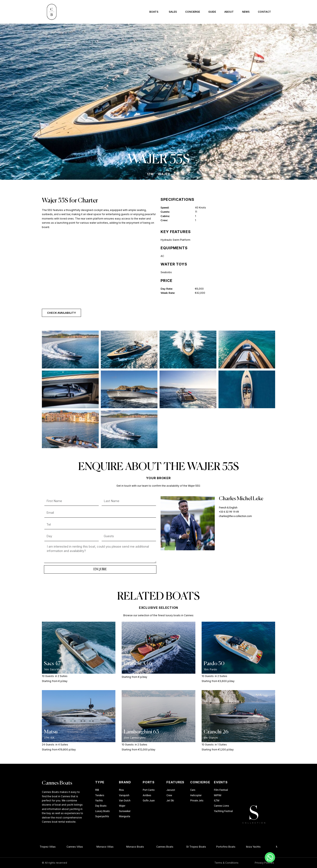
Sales (173, 12)
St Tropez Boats (199, 847)
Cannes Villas (77, 847)
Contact (264, 12)
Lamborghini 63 (141, 732)
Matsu (51, 732)
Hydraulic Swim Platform (175, 240)
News (246, 12)
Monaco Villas (107, 847)
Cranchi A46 (138, 664)
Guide (212, 12)
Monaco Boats (138, 847)
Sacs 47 (52, 664)
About (229, 12)
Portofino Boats (228, 847)
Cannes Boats (57, 783)
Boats (155, 12)
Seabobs (166, 272)
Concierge (193, 12)
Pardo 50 (214, 664)
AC (162, 256)
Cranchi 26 (216, 732)
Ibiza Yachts (256, 847)
